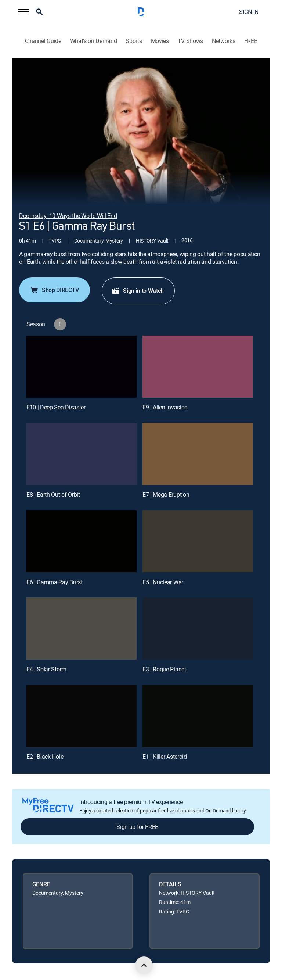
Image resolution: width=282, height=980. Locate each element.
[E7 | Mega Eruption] (198, 454)
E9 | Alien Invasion (165, 407)
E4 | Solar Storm (46, 669)
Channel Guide (43, 41)
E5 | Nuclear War (163, 582)
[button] (23, 12)
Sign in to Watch (138, 291)
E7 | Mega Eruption (166, 495)
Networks (223, 41)
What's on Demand (94, 41)
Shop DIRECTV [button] (54, 290)
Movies (160, 41)
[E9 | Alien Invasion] (198, 367)
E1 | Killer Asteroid (165, 757)
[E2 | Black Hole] (82, 716)
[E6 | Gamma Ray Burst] (82, 541)
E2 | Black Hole (45, 757)
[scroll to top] (144, 965)
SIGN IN (249, 12)
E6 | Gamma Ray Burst (55, 582)
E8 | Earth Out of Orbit (53, 495)
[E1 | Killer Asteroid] (198, 716)
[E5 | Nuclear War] (198, 541)
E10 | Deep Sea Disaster (56, 407)
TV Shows (190, 41)
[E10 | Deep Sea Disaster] (82, 367)
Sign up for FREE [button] (137, 827)
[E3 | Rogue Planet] (198, 629)
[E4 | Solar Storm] (82, 629)
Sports (134, 41)
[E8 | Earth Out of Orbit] (82, 454)
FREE (251, 41)
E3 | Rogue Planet (164, 669)
